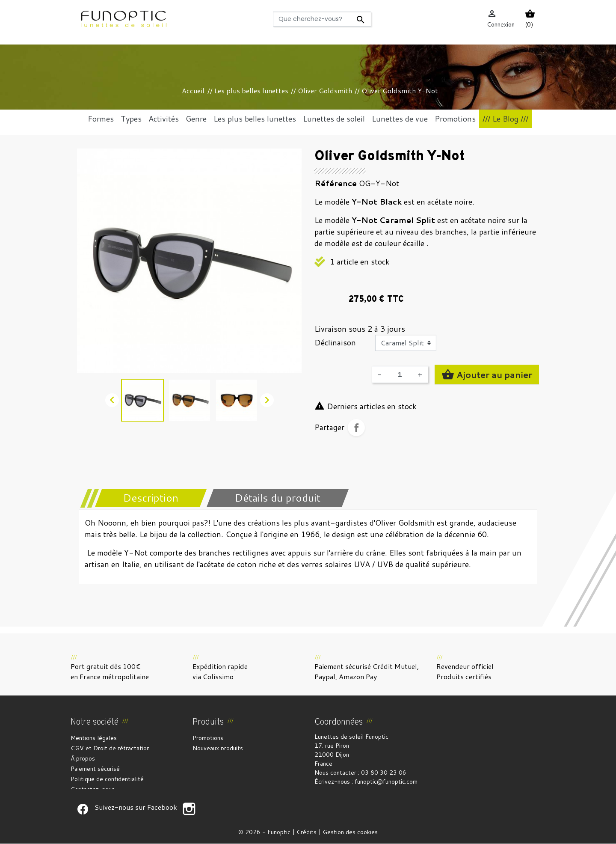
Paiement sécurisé (95, 769)
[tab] (145, 498)
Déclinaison (335, 342)
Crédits (307, 832)
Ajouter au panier (487, 374)
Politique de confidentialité (107, 779)
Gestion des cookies (350, 832)
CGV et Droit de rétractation (110, 748)
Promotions (208, 738)
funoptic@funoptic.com (386, 782)
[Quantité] (400, 374)
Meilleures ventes (217, 758)
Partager (356, 428)
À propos (83, 758)
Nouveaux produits (218, 748)
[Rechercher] (322, 19)
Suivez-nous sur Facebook (83, 809)
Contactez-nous (93, 789)
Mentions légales (94, 738)
